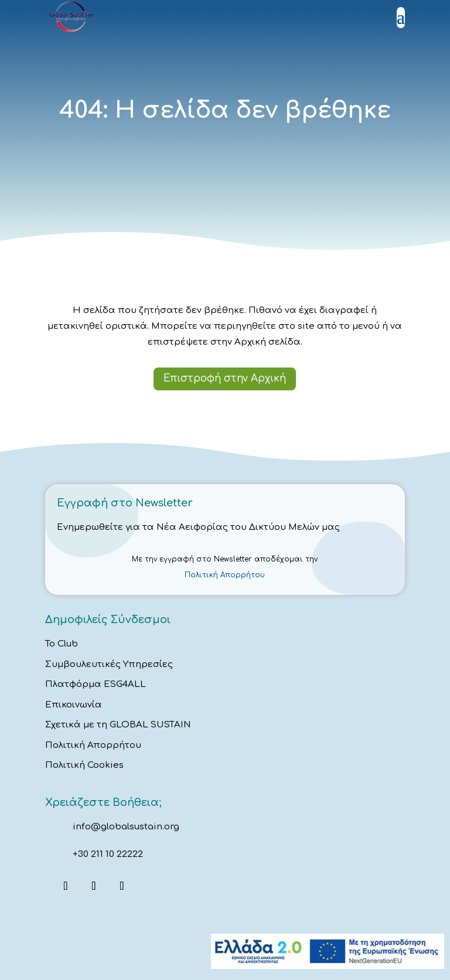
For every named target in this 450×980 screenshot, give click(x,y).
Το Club (62, 644)
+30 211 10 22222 (108, 854)
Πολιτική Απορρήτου (225, 575)
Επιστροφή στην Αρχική (225, 378)
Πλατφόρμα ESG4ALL (96, 684)
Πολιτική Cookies (84, 765)
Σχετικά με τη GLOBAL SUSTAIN (118, 725)
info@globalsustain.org (126, 827)
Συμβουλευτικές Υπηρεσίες (109, 664)
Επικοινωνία (74, 705)
